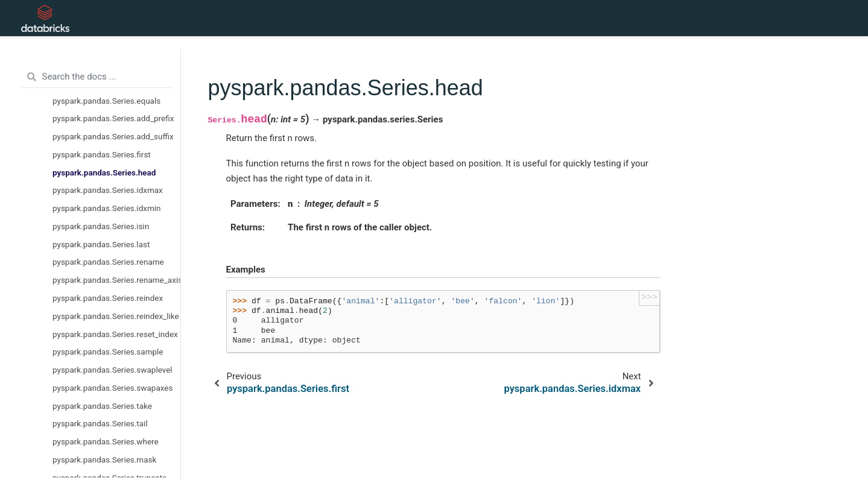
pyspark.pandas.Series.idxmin (107, 208)
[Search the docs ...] (96, 77)
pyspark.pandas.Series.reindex (108, 298)
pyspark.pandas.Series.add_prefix (113, 118)
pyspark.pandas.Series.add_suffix (113, 136)
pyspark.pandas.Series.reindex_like (116, 316)
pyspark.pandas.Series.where (106, 441)
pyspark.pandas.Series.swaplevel (112, 370)
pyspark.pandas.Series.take (102, 406)
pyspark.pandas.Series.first (102, 154)
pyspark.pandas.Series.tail (100, 423)
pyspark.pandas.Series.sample (108, 352)
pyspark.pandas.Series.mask (104, 459)
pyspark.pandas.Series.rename (108, 262)
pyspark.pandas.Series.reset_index (115, 334)
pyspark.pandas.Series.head (104, 172)
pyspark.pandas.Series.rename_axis (116, 280)
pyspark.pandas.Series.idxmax (108, 190)
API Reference (270, 18)
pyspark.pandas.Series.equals (106, 101)
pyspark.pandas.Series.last (101, 244)
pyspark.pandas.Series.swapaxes (112, 388)
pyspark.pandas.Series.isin (101, 226)
